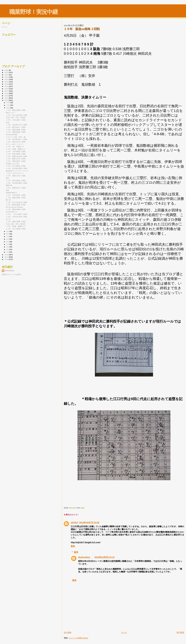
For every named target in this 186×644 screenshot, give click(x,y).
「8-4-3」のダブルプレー (15, 173)
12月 (8, 103)
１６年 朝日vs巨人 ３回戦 (16, 127)
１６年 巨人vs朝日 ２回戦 (16, 214)
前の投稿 (180, 632)
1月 (8, 252)
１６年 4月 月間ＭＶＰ (15, 147)
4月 (8, 244)
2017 (7, 91)
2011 (7, 257)
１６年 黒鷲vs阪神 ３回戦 (16, 130)
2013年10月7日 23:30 (89, 522)
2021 (7, 82)
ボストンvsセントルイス (15, 144)
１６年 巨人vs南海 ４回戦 (16, 229)
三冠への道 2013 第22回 (16, 224)
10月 (8, 108)
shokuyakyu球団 (11, 134)
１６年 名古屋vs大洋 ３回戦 (16, 125)
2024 (7, 75)
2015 (7, 96)
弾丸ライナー (11, 113)
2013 (7, 100)
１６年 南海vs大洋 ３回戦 (16, 176)
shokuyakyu (84, 557)
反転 (7, 178)
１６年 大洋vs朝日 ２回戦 (16, 195)
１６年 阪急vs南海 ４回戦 (16, 110)
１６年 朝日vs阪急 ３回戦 (16, 181)
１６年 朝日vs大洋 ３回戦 (16, 142)
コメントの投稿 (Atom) (78, 638)
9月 (8, 231)
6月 (8, 239)
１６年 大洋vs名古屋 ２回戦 (16, 217)
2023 (7, 77)
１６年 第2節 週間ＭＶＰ (16, 226)
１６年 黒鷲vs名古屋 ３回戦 (16, 156)
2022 (7, 79)
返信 (73, 546)
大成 (7, 122)
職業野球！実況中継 (33, 12)
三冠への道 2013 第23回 (16, 117)
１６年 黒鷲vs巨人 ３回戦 (16, 188)
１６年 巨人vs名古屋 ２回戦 (16, 202)
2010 (7, 259)
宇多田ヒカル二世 (12, 164)
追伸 (7, 190)
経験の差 (9, 185)
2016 (7, 93)
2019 (7, 86)
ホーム (124, 632)
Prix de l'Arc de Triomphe (14, 207)
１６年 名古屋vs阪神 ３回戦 (16, 183)
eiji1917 (75, 522)
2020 (7, 84)
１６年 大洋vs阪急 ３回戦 (16, 151)
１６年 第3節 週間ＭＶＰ (16, 149)
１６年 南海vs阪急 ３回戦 (16, 132)
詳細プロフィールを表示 (11, 275)
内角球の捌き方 (11, 193)
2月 (8, 249)
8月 (8, 234)
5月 (8, 242)
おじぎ (8, 219)
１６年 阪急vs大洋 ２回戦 (16, 159)
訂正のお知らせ (11, 212)
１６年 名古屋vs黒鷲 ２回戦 (16, 168)
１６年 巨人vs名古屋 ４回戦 (16, 115)
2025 (7, 72)
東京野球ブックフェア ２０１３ (17, 171)
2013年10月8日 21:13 (104, 557)
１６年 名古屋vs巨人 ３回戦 (16, 139)
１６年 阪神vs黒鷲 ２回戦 (16, 205)
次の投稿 (68, 632)
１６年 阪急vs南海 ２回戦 (16, 198)
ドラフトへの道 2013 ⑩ (16, 137)
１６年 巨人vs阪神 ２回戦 (16, 166)
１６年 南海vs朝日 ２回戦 (16, 161)
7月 (8, 236)
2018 (7, 89)
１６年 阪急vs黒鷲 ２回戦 (16, 221)
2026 (7, 70)
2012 (7, 255)
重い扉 (8, 200)
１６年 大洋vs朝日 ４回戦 (16, 120)
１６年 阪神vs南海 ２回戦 (16, 209)
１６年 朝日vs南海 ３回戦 (16, 154)
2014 (7, 98)
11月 (8, 105)
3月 (8, 247)
